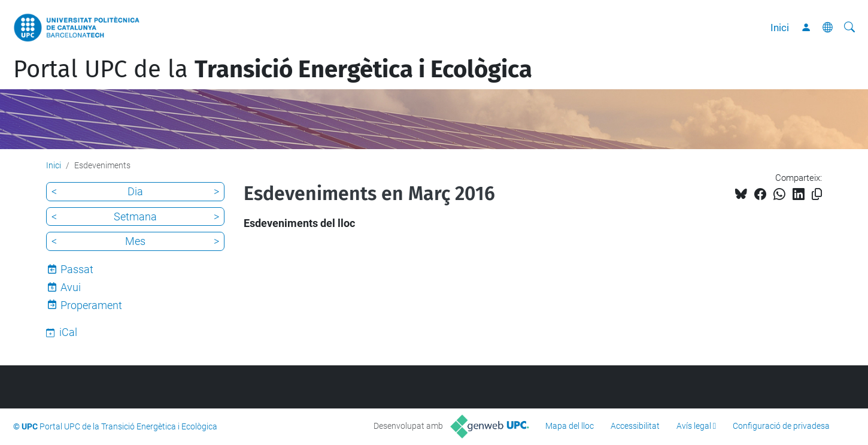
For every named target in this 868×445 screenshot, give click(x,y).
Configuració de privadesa (781, 426)
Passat (77, 269)
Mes (135, 241)
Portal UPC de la (273, 69)
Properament (91, 305)
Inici (780, 28)
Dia (135, 191)
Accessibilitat (635, 426)
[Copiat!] (817, 194)
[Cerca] (849, 28)
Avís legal (694, 426)
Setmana (135, 217)
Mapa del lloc (570, 426)
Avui (71, 287)
